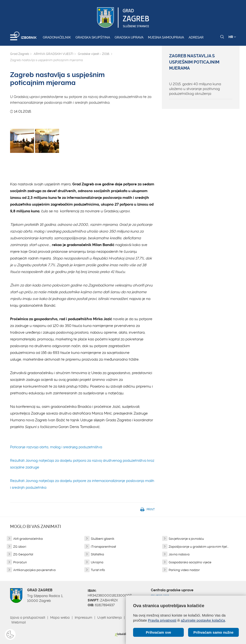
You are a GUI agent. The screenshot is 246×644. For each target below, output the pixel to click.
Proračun (20, 562)
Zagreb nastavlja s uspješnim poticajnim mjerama (194, 62)
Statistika (97, 554)
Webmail (18, 622)
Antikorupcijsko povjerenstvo (34, 570)
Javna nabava (179, 554)
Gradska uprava (129, 37)
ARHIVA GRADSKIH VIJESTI (53, 54)
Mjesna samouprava (166, 37)
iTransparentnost (103, 547)
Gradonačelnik (57, 37)
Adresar (196, 37)
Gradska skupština (93, 37)
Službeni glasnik (103, 539)
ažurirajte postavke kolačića (203, 620)
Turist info (98, 570)
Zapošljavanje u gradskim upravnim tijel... (199, 547)
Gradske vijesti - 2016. (94, 54)
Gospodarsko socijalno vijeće (190, 562)
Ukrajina (97, 562)
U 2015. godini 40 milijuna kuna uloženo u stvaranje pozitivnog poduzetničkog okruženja (195, 89)
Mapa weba (60, 618)
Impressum (83, 618)
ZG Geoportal (23, 554)
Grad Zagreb (20, 54)
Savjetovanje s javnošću (186, 539)
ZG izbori (20, 547)
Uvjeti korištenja (110, 618)
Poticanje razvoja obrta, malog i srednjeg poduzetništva (56, 447)
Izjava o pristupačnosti (28, 618)
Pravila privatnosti (162, 620)
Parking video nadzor (184, 570)
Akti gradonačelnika (28, 539)
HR (232, 37)
